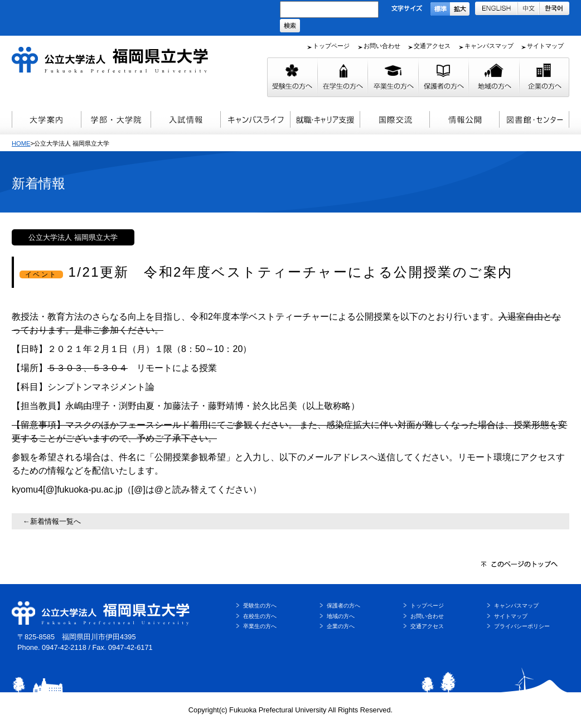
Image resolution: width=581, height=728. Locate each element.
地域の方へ (341, 616)
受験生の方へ (260, 606)
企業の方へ (341, 626)
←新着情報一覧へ (52, 521)
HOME (21, 143)
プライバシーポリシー (522, 626)
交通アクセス (432, 46)
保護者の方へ (343, 606)
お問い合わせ (382, 46)
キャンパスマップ (489, 46)
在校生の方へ (260, 616)
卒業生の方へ (260, 626)
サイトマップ (545, 46)
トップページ (331, 46)
